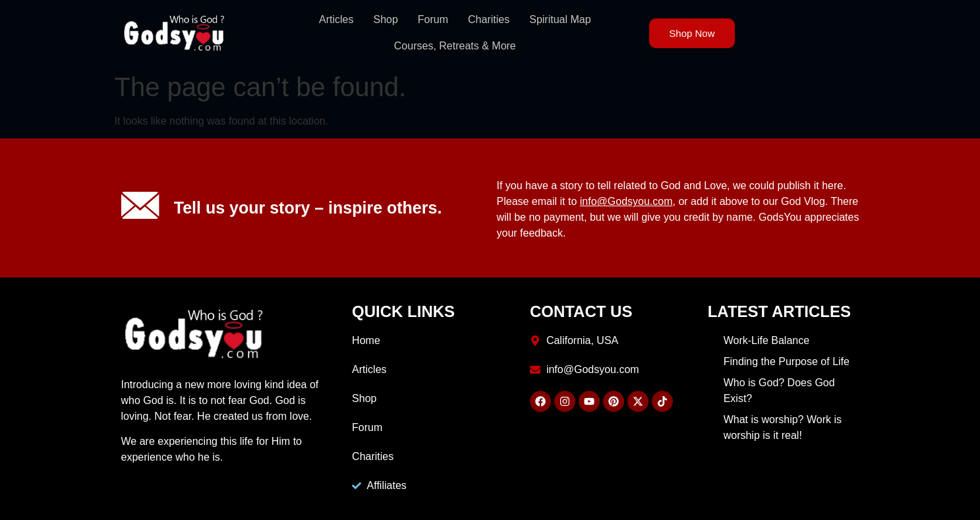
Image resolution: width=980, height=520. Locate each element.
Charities (489, 19)
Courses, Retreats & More (455, 46)
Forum (433, 19)
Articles (336, 19)
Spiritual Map (560, 19)
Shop (385, 19)
